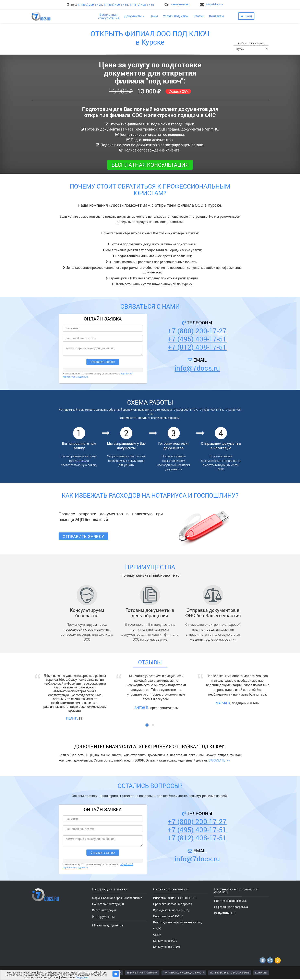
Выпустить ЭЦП (225, 913)
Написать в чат (180, 4)
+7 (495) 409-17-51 (116, 5)
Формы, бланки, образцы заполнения (117, 898)
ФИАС (157, 928)
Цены (154, 16)
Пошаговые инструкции (108, 904)
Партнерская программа (231, 901)
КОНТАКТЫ (261, 973)
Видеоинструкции (104, 910)
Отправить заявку (83, 536)
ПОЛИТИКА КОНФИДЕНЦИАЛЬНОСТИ (184, 973)
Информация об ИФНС (168, 916)
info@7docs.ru (214, 4)
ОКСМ (157, 934)
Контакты (217, 16)
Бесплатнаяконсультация (109, 16)
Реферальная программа (231, 907)
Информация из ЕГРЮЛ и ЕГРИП (175, 898)
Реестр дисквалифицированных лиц (177, 922)
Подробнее (82, 977)
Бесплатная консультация (150, 165)
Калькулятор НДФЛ (166, 947)
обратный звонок (120, 410)
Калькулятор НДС (165, 941)
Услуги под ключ (176, 16)
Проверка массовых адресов (173, 904)
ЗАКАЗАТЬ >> (219, 760)
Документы (134, 16)
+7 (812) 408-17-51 (142, 5)
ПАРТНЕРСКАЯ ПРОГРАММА (142, 973)
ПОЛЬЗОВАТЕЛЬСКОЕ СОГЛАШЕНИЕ (230, 973)
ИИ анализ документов (108, 925)
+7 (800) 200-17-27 (90, 5)
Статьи (199, 16)
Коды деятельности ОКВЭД (172, 910)
